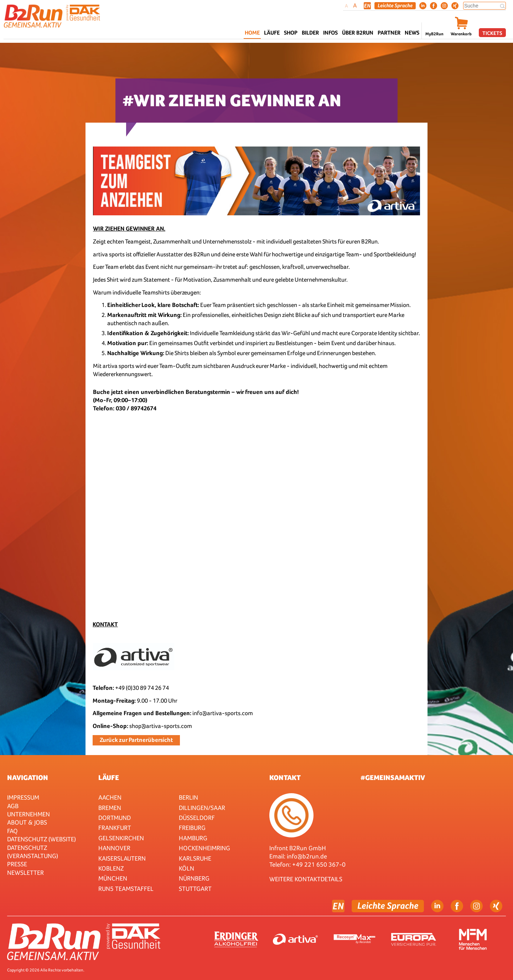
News (412, 33)
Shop (291, 33)
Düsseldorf (197, 818)
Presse (17, 864)
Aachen (110, 797)
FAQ (12, 831)
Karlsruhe (195, 858)
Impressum (23, 797)
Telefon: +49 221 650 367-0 (307, 864)
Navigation (28, 778)
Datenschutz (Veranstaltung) (33, 852)
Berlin (188, 797)
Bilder (310, 33)
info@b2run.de (307, 856)
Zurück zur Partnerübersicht (136, 740)
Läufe (109, 778)
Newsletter (25, 873)
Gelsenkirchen (121, 838)
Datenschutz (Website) (42, 839)
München (113, 878)
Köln (186, 868)
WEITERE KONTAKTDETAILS (306, 879)
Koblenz (111, 868)
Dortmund (115, 818)
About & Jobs (27, 822)
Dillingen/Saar (202, 808)
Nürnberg (194, 878)
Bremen (110, 808)
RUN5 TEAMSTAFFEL (126, 889)
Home (252, 33)
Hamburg (193, 838)
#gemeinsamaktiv (393, 778)
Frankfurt (115, 828)
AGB (13, 806)
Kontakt (285, 778)
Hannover (114, 848)
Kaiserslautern (122, 858)
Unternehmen (28, 814)
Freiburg (192, 828)
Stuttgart (195, 889)
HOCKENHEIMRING (204, 848)
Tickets (492, 33)
